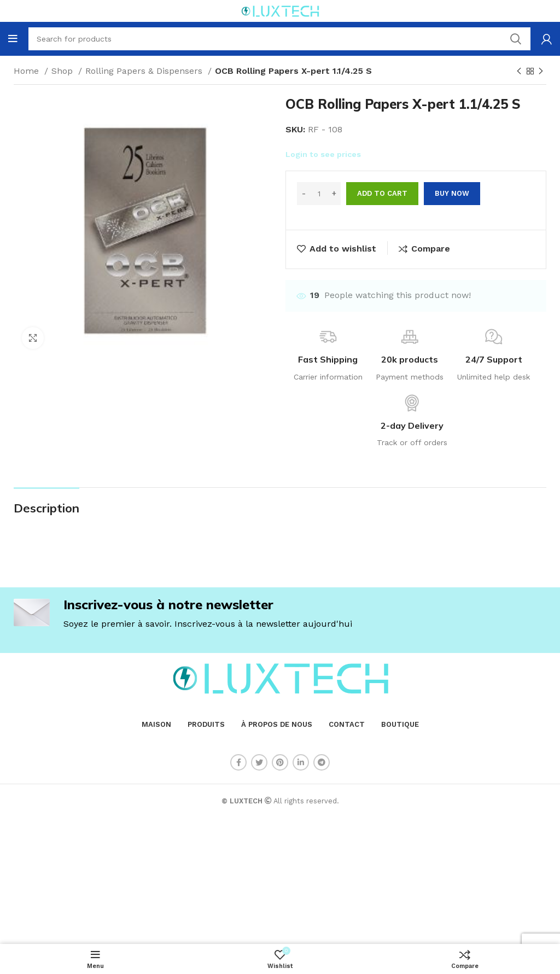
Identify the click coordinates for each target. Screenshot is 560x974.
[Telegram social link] (322, 762)
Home (28, 71)
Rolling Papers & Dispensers (145, 71)
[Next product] (541, 72)
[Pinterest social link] (280, 762)
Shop (63, 71)
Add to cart (382, 193)
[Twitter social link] (259, 762)
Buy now (452, 193)
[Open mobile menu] (13, 39)
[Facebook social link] (238, 762)
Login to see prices (323, 154)
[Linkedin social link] (301, 762)
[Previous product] (519, 72)
